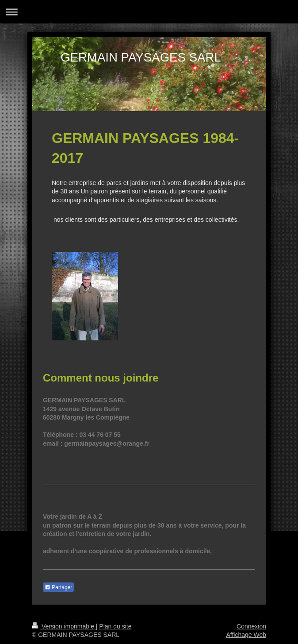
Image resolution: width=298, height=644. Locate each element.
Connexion (251, 626)
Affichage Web (246, 635)
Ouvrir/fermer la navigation (149, 12)
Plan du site (115, 626)
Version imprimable (64, 626)
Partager (58, 587)
